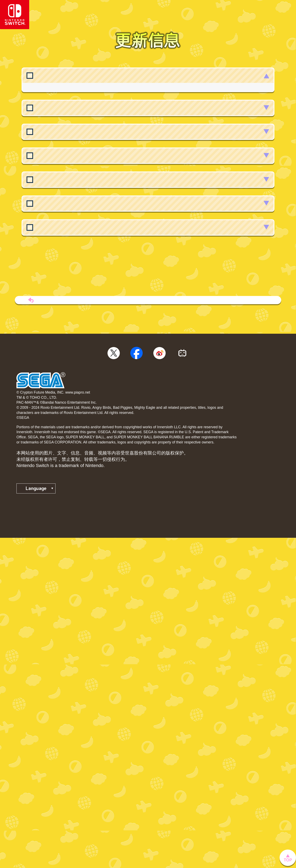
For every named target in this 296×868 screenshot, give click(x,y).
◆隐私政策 (28, 628)
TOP (148, 451)
